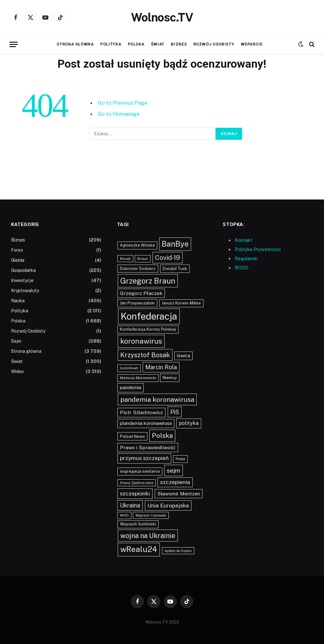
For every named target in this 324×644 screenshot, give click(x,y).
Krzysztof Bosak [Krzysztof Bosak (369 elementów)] (145, 355)
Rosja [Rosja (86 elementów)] (180, 459)
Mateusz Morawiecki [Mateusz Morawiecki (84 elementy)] (138, 378)
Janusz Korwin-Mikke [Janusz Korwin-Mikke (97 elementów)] (181, 303)
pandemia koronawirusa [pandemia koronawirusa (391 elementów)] (157, 399)
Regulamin (246, 258)
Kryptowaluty (25, 291)
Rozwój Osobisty (214, 44)
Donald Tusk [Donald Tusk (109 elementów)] (175, 269)
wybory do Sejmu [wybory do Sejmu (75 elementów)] (178, 551)
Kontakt (243, 240)
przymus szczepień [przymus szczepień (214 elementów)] (144, 458)
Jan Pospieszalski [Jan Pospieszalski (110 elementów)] (137, 303)
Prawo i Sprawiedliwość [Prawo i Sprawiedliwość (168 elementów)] (148, 448)
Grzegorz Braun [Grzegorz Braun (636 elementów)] (148, 281)
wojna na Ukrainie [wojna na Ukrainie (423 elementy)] (148, 536)
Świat (158, 44)
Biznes (179, 44)
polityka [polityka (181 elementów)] (189, 423)
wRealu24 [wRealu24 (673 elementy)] (139, 549)
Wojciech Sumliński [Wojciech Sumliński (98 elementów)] (138, 524)
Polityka (111, 44)
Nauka (18, 301)
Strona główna (75, 44)
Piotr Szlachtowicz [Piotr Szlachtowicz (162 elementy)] (141, 412)
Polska (136, 44)
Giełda (18, 260)
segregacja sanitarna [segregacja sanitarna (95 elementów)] (140, 471)
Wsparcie (252, 44)
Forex (17, 250)
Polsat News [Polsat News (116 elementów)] (132, 436)
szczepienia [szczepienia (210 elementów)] (175, 482)
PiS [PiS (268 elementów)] (175, 412)
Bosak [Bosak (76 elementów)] (125, 259)
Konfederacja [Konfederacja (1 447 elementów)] (149, 316)
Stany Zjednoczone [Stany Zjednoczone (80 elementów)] (137, 483)
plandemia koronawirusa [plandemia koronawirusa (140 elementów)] (146, 423)
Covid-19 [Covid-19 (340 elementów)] (168, 258)
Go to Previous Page (122, 103)
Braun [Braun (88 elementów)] (143, 259)
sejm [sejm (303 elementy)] (174, 470)
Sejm (16, 341)
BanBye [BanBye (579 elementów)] (175, 244)
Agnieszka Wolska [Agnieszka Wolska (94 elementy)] (137, 245)
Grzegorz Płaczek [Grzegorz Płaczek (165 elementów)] (141, 293)
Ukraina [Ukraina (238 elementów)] (130, 505)
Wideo (17, 371)
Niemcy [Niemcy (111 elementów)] (170, 377)
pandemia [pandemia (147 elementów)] (131, 387)
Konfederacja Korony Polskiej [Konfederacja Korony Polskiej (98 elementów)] (148, 329)
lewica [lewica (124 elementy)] (184, 356)
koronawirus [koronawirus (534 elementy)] (141, 341)
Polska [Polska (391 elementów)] (162, 435)
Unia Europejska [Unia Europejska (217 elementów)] (168, 505)
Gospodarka (23, 270)
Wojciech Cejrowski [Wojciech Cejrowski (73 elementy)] (151, 515)
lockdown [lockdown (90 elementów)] (129, 368)
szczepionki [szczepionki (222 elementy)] (135, 493)
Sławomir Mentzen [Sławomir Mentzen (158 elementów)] (179, 494)
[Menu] (14, 44)
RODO (242, 268)
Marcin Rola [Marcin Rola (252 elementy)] (161, 367)
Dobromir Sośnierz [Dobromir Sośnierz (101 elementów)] (138, 269)
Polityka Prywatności (258, 249)
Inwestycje (22, 280)
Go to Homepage (118, 114)
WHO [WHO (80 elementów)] (124, 515)
